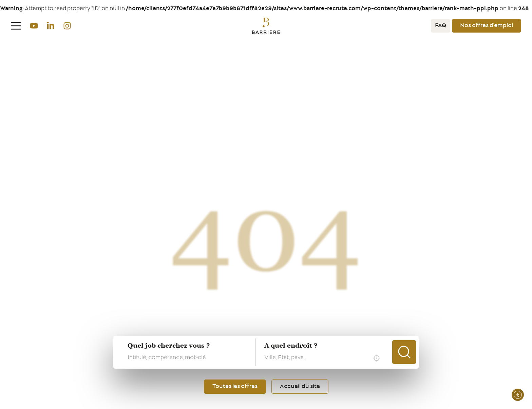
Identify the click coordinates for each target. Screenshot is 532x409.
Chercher (404, 352)
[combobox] (324, 358)
